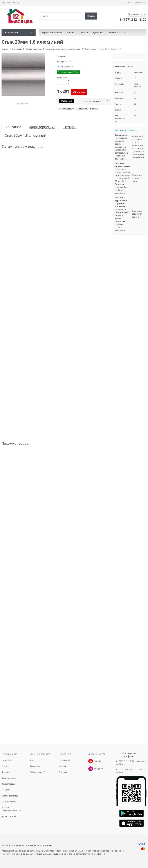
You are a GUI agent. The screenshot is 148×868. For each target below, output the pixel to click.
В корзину (80, 92)
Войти (130, 3)
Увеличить (25, 104)
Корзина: (138, 14)
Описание (13, 127)
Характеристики (42, 127)
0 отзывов (61, 56)
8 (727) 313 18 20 (125, 761)
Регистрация (141, 3)
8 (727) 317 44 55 (127, 769)
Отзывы (70, 127)
